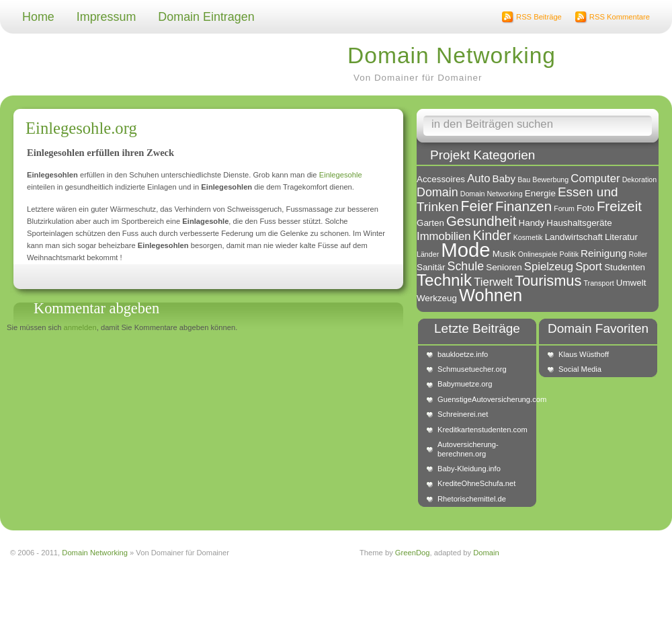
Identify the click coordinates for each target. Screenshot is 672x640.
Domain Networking (452, 55)
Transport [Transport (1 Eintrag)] (598, 283)
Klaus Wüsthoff (584, 354)
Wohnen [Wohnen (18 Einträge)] (491, 295)
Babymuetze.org (465, 384)
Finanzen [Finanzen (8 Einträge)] (523, 206)
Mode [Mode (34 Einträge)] (465, 250)
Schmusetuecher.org (472, 369)
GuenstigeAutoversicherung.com (484, 399)
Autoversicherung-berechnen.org (468, 449)
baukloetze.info (463, 354)
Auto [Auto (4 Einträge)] (478, 178)
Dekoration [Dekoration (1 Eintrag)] (640, 179)
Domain (486, 553)
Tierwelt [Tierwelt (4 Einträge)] (493, 282)
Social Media (580, 369)
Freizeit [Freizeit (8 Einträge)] (619, 206)
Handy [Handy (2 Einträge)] (532, 223)
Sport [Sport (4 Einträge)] (589, 267)
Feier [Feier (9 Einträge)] (477, 206)
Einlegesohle (341, 175)
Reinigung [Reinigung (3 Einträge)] (603, 253)
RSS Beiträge (539, 17)
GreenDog (413, 553)
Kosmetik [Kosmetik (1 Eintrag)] (528, 237)
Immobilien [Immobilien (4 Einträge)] (444, 236)
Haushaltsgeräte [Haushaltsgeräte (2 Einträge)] (579, 223)
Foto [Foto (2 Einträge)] (586, 208)
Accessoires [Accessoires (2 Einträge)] (441, 179)
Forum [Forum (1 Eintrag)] (564, 208)
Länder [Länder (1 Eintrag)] (428, 254)
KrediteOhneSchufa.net (476, 483)
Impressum (107, 17)
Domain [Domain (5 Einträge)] (437, 192)
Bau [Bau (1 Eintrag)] (524, 179)
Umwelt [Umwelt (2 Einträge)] (631, 283)
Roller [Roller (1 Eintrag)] (638, 254)
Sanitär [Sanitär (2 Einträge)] (431, 267)
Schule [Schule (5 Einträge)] (465, 266)
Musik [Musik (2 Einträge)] (504, 254)
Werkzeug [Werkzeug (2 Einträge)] (437, 298)
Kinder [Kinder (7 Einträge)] (492, 235)
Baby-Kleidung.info (469, 469)
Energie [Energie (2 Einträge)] (540, 193)
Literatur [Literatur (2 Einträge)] (621, 237)
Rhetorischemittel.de (472, 499)
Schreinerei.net (463, 414)
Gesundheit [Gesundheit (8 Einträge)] (481, 221)
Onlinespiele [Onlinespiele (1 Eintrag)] (538, 254)
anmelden (80, 327)
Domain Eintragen (206, 17)
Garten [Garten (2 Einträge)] (430, 223)
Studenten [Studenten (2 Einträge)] (625, 267)
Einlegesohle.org (81, 128)
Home (38, 17)
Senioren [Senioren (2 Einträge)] (504, 267)
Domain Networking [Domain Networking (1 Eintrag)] (492, 194)
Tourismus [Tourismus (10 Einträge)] (548, 281)
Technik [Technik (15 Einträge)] (444, 280)
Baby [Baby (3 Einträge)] (504, 178)
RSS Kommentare (620, 17)
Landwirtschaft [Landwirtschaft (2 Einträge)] (574, 237)
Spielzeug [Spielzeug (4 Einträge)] (549, 267)
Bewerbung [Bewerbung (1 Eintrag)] (550, 179)
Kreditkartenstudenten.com (482, 430)
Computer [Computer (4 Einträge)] (595, 178)
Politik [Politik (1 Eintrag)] (569, 254)
